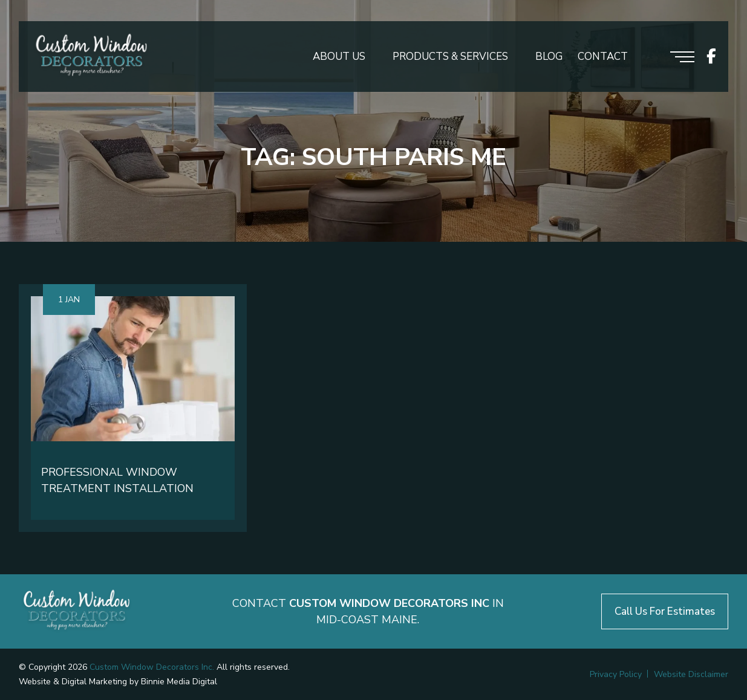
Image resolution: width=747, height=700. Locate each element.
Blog (549, 57)
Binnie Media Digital (179, 682)
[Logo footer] (77, 611)
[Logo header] (91, 57)
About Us (339, 57)
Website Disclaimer (691, 674)
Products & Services (450, 57)
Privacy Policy (616, 674)
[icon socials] (711, 57)
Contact (603, 57)
